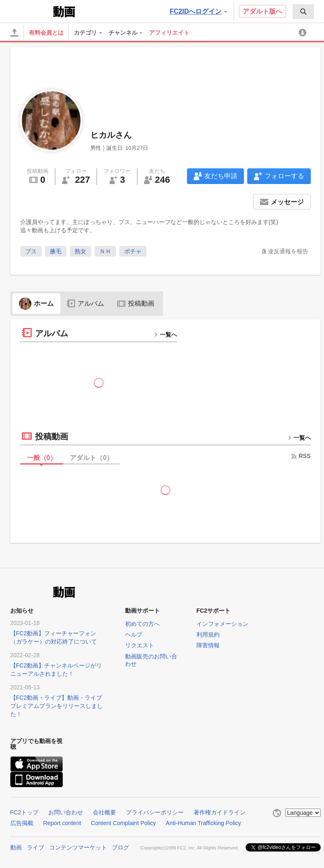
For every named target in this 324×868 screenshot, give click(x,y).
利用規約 (208, 634)
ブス (31, 251)
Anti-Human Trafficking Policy (204, 823)
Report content (62, 823)
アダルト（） (91, 458)
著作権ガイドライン (220, 812)
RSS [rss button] (301, 456)
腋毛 (56, 251)
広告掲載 (22, 823)
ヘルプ (134, 634)
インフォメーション (222, 624)
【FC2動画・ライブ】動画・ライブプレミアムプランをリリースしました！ (57, 706)
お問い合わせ (66, 812)
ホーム (36, 303)
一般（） (42, 458)
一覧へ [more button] (166, 335)
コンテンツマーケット (78, 847)
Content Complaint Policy (123, 823)
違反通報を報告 (288, 251)
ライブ (35, 847)
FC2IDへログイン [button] (198, 11)
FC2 (31, 11)
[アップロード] (14, 33)
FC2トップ (24, 812)
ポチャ (133, 251)
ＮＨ (105, 251)
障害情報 (208, 645)
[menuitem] (303, 12)
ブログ (121, 847)
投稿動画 (136, 303)
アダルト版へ (263, 11)
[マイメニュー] (304, 33)
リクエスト (140, 645)
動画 (16, 847)
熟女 (80, 251)
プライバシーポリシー (155, 812)
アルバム (85, 303)
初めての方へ (142, 624)
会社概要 (104, 812)
